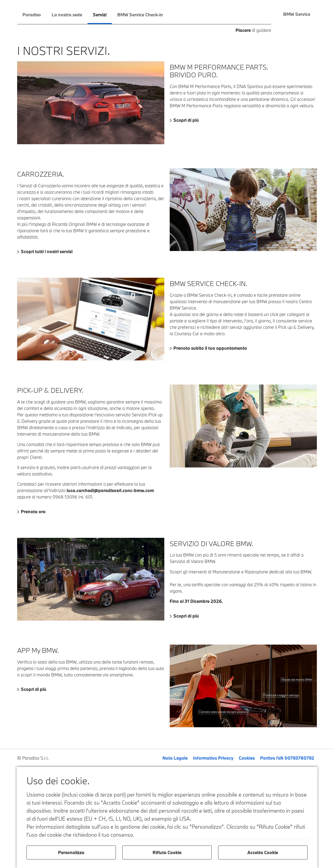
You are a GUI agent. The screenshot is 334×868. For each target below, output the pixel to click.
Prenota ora (33, 511)
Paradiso (32, 15)
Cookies (247, 758)
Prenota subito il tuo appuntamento (210, 348)
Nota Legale (175, 758)
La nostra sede (67, 15)
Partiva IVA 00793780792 (287, 758)
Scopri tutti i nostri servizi (47, 251)
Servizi (100, 15)
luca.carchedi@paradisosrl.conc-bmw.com (110, 490)
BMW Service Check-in (140, 15)
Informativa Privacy (213, 758)
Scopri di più (186, 120)
